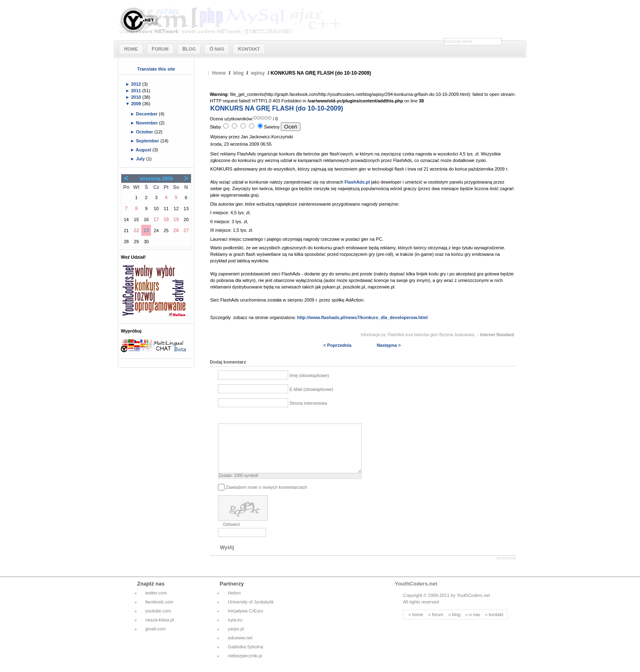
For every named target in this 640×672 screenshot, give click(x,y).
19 (176, 220)
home (418, 624)
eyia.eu (235, 630)
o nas (474, 624)
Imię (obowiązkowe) (309, 375)
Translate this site (156, 69)
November (148, 123)
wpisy (258, 73)
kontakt (496, 624)
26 (176, 231)
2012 (137, 84)
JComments (506, 568)
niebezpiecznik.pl (245, 665)
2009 (137, 104)
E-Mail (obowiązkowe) (311, 389)
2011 (137, 91)
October (145, 132)
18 (166, 220)
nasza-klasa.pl (160, 630)
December (147, 114)
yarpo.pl (236, 639)
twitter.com (156, 603)
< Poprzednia (337, 345)
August (144, 150)
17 (156, 220)
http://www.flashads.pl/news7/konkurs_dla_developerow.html (362, 317)
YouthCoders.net (416, 593)
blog (238, 73)
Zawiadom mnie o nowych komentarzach (266, 497)
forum (438, 624)
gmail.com (156, 639)
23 (146, 231)
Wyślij (227, 557)
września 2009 (156, 179)
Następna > (389, 345)
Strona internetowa (308, 403)
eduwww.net (240, 648)
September (148, 141)
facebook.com (159, 612)
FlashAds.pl (357, 182)
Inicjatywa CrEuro (245, 621)
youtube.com (158, 621)
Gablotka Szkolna (245, 656)
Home (219, 73)
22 (136, 231)
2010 (137, 97)
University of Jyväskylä (250, 612)
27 (186, 231)
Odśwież (231, 534)
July (141, 159)
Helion (234, 603)
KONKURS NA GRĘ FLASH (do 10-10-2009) (277, 108)
